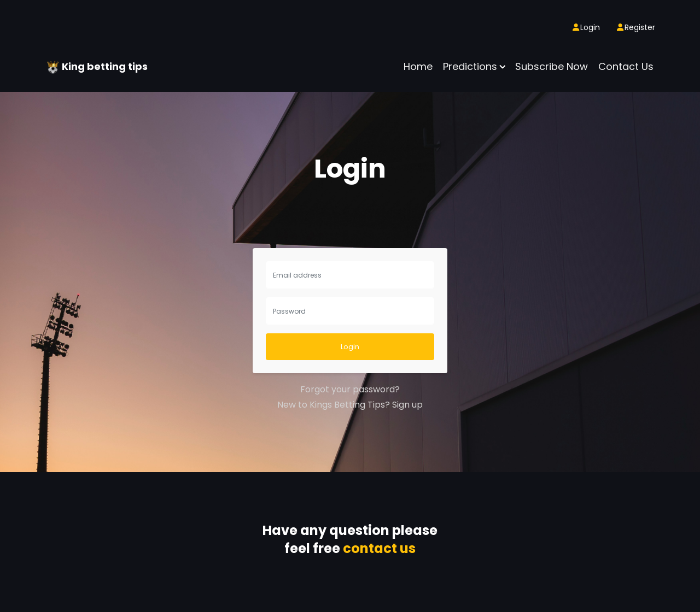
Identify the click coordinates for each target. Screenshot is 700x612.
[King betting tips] (54, 66)
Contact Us (626, 66)
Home (418, 66)
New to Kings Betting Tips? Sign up (350, 405)
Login (350, 347)
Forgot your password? (350, 389)
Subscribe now (552, 66)
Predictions (470, 66)
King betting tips (105, 66)
